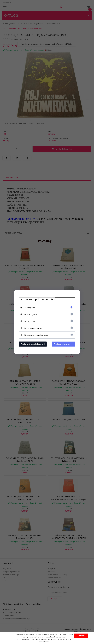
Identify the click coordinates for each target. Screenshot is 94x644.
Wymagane (30, 307)
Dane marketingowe (33, 328)
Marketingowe (31, 314)
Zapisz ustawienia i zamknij (33, 344)
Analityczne (30, 321)
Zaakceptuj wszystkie (63, 344)
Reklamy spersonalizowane (36, 335)
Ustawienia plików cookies (37, 299)
